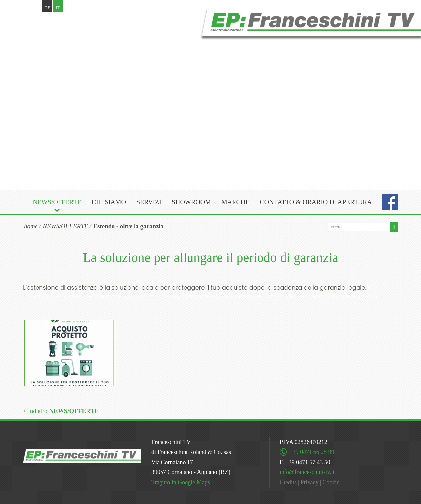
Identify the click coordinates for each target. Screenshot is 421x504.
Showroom (191, 202)
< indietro (61, 411)
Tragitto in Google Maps (181, 482)
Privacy (310, 482)
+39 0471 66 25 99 (312, 452)
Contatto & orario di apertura (316, 202)
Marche (235, 202)
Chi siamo (109, 202)
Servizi (149, 202)
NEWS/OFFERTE (57, 202)
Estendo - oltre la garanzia (128, 226)
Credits (288, 482)
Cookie (331, 482)
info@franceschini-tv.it (307, 472)
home (31, 226)
